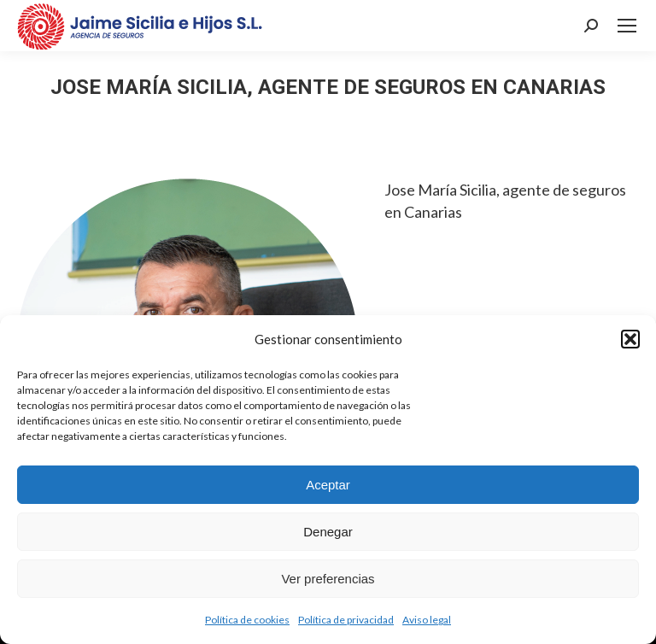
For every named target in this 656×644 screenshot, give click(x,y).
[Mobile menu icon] (627, 26)
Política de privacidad (346, 620)
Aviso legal (427, 620)
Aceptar (328, 485)
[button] (630, 339)
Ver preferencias (328, 579)
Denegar (328, 532)
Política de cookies (247, 620)
